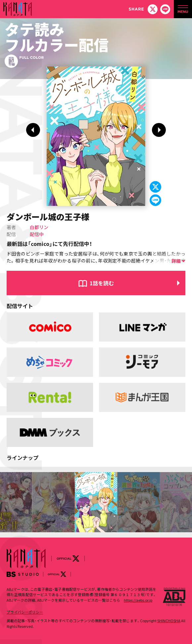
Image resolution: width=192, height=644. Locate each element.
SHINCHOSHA (169, 621)
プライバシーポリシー (25, 612)
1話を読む (102, 283)
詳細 (176, 261)
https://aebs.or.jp (138, 600)
